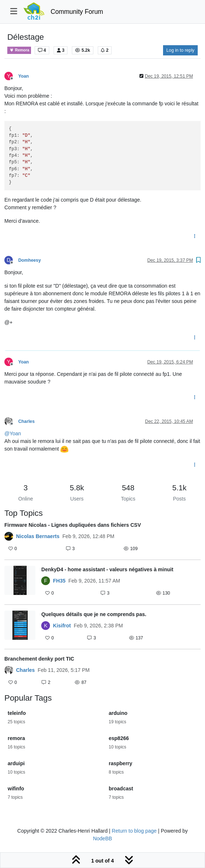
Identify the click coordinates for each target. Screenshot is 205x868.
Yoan (24, 76)
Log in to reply (180, 50)
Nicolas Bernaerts (38, 536)
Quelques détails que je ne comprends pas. (94, 614)
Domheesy (30, 260)
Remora (19, 50)
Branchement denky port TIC (39, 659)
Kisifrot (62, 626)
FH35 (59, 581)
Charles (26, 421)
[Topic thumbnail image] (20, 582)
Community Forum (77, 12)
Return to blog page (134, 831)
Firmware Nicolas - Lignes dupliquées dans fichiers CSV (73, 525)
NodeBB (102, 838)
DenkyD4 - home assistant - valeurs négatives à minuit (107, 569)
